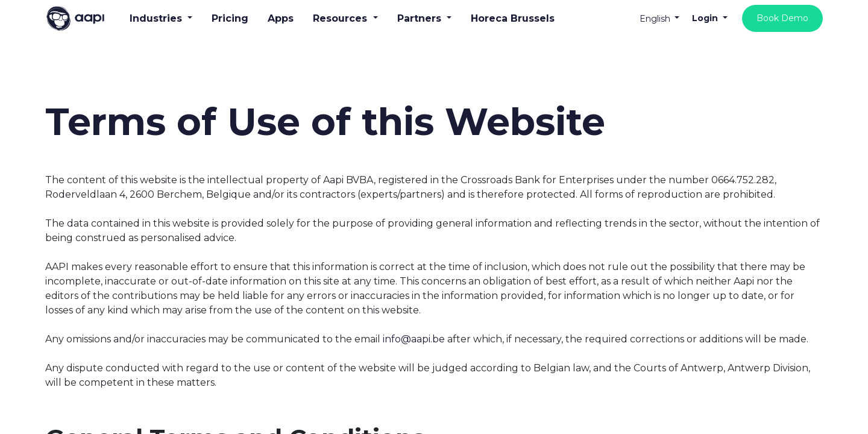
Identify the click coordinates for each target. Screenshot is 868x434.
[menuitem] (230, 19)
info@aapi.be (414, 339)
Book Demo (782, 18)
